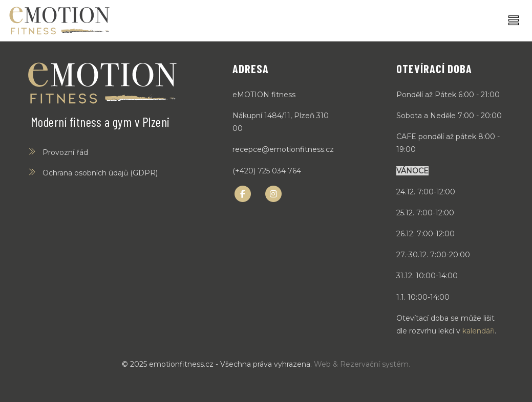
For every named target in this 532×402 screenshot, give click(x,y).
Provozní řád (65, 152)
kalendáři (478, 331)
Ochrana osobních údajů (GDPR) (100, 173)
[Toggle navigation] (514, 21)
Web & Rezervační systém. (362, 364)
